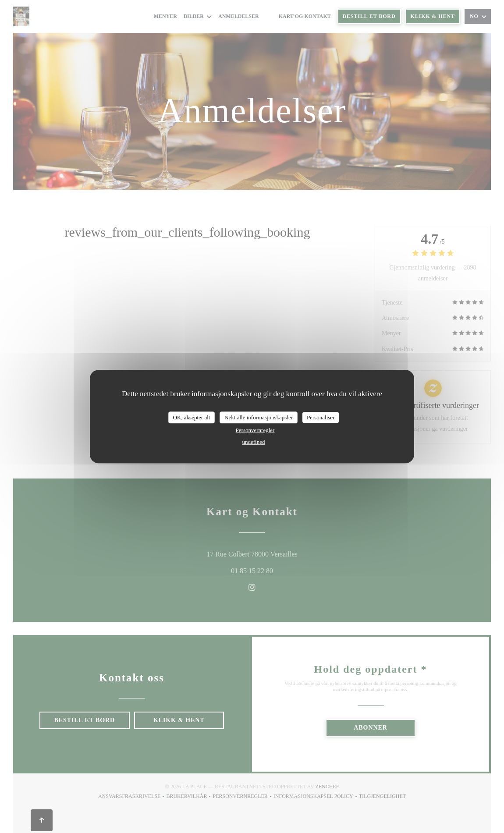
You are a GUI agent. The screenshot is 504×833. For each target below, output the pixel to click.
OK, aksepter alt (192, 417)
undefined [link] (254, 442)
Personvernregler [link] (255, 430)
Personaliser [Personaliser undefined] (321, 417)
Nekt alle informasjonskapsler (259, 417)
